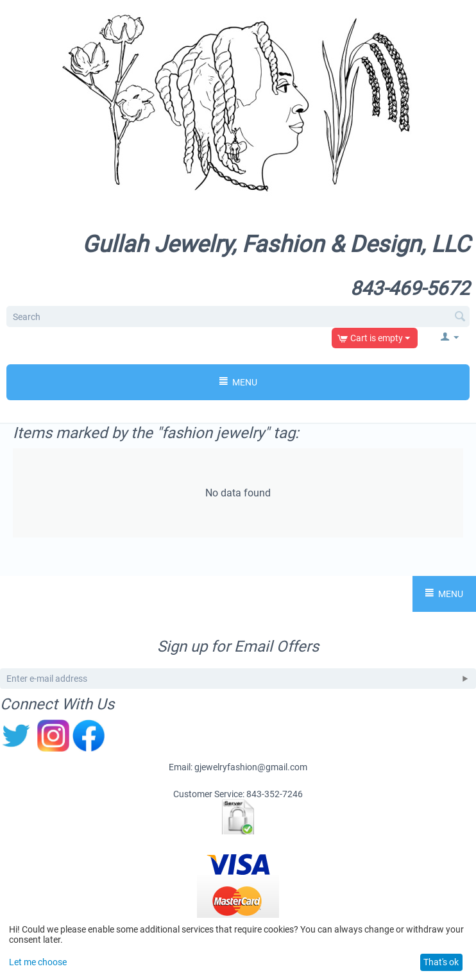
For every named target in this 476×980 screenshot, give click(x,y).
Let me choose (38, 962)
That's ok (441, 962)
